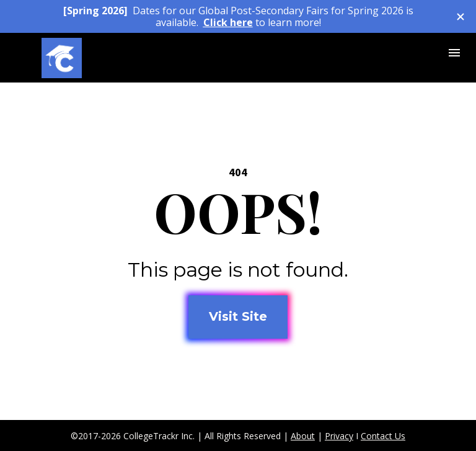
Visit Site (238, 316)
